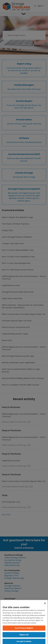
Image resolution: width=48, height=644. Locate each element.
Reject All (24, 636)
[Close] (45, 605)
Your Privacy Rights (24, 630)
